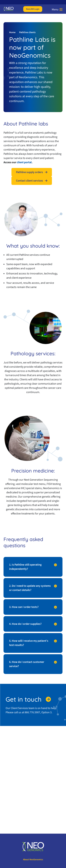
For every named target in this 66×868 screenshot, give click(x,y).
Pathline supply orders (29, 172)
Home (12, 32)
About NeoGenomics (33, 860)
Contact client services (29, 181)
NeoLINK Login (33, 9)
